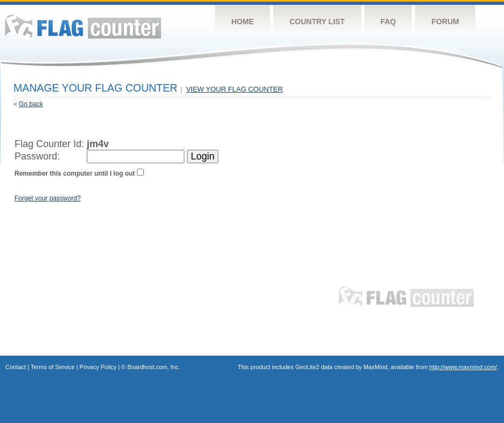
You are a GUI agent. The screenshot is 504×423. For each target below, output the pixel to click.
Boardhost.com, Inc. (154, 367)
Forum (445, 22)
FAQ (388, 22)
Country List (317, 22)
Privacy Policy (98, 367)
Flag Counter (83, 27)
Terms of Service (53, 367)
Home (243, 22)
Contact (16, 367)
